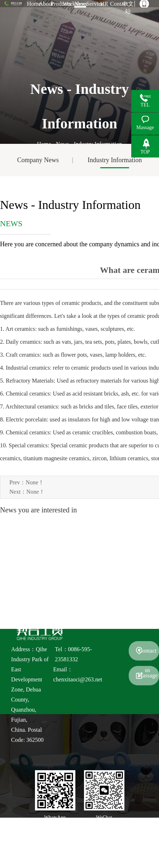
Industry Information (115, 160)
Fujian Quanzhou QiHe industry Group (83, 837)
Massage (147, 675)
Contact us (147, 654)
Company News (38, 160)
